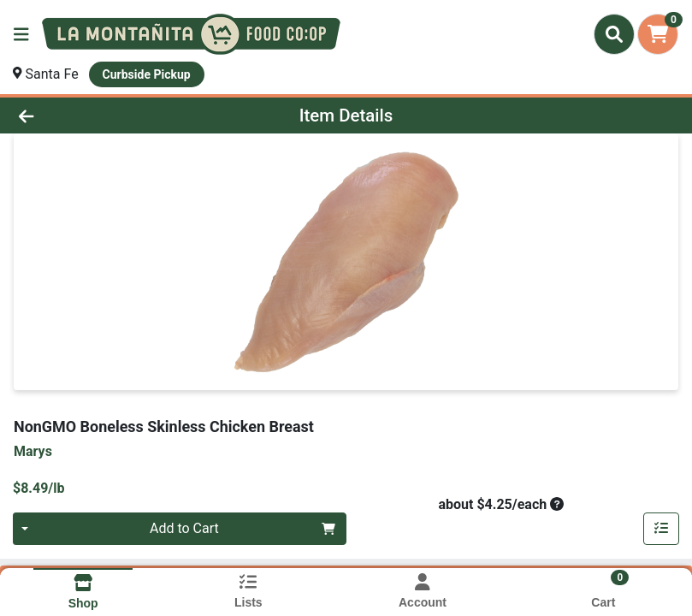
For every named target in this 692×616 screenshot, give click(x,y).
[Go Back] (97, 115)
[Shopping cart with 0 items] (658, 34)
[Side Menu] (21, 34)
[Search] (614, 34)
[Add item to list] (661, 529)
